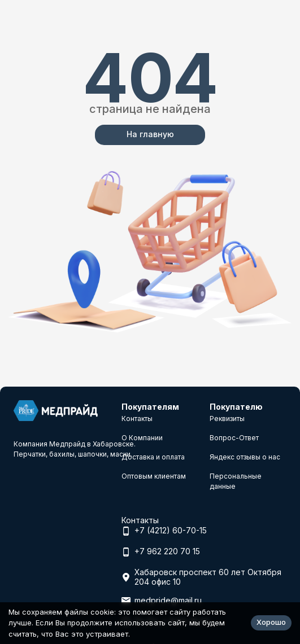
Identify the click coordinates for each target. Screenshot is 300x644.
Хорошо (271, 622)
